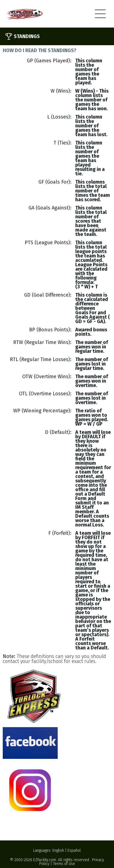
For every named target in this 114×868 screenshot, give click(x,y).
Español (74, 850)
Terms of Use (64, 864)
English (58, 850)
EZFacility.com (45, 860)
